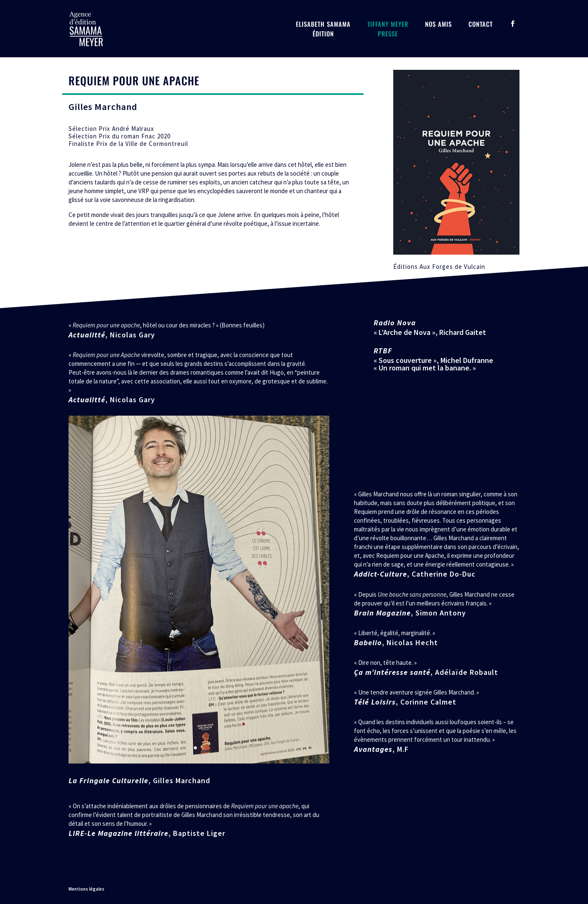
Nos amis (438, 24)
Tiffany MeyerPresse (388, 29)
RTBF (383, 351)
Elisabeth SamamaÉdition (323, 29)
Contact (481, 24)
